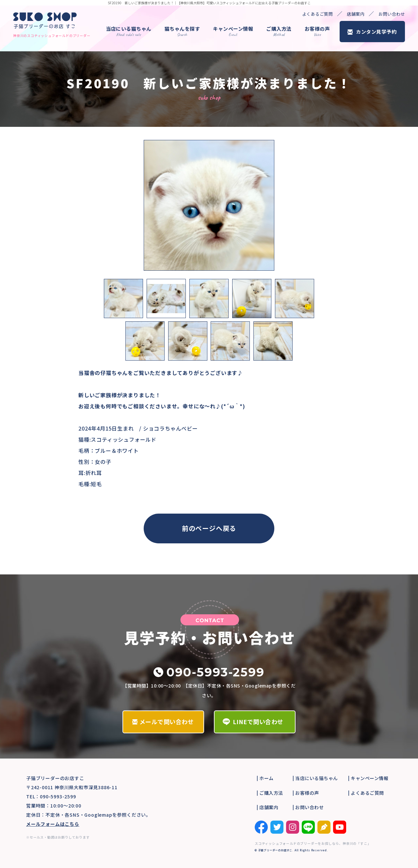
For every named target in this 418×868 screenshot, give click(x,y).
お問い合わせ (392, 14)
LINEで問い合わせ (258, 722)
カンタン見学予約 (376, 32)
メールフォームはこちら (53, 824)
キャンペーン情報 (233, 31)
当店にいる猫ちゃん (129, 31)
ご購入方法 (279, 31)
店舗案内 (356, 14)
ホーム (266, 778)
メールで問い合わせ (167, 722)
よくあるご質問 (318, 14)
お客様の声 (317, 31)
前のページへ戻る (209, 528)
